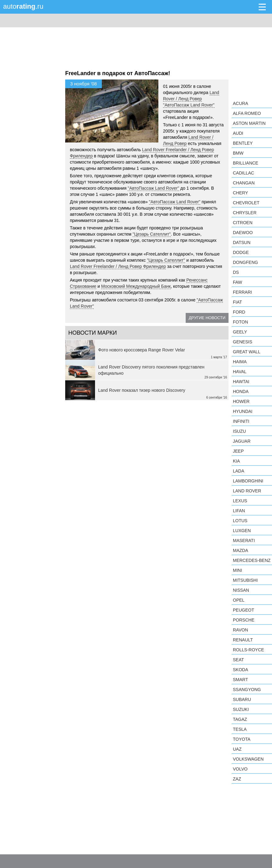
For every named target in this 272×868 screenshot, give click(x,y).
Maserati (244, 540)
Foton (240, 322)
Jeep (238, 451)
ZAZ (237, 779)
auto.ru (23, 6)
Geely (240, 332)
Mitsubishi (245, 580)
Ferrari (242, 292)
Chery (240, 193)
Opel (239, 600)
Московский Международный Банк (136, 286)
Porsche (244, 620)
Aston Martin (249, 123)
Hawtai (241, 382)
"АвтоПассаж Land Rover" (189, 105)
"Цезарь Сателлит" (152, 234)
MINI (238, 570)
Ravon (240, 630)
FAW (238, 282)
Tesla (240, 729)
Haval (240, 372)
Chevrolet (246, 203)
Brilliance (246, 163)
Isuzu (239, 431)
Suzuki (241, 709)
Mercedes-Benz (252, 560)
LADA (239, 471)
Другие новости (207, 318)
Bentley (243, 143)
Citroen (243, 223)
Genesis (243, 342)
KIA (236, 461)
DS (236, 272)
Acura (240, 103)
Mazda (240, 550)
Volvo (240, 769)
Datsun (242, 242)
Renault (243, 640)
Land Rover (247, 491)
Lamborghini (248, 481)
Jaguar (242, 441)
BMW (238, 153)
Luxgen (242, 531)
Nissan (241, 590)
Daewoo (243, 233)
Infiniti (241, 421)
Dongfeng (245, 262)
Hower (241, 401)
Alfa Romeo (247, 113)
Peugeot (243, 610)
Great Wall (247, 352)
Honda (241, 391)
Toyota (242, 739)
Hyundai (243, 411)
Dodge (241, 252)
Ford (239, 312)
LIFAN (239, 511)
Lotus (240, 521)
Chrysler (245, 213)
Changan (244, 183)
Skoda (240, 670)
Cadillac (243, 173)
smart (240, 680)
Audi (238, 133)
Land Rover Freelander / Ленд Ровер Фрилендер (118, 266)
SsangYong (247, 689)
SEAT (238, 660)
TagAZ (240, 719)
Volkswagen (248, 759)
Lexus (240, 501)
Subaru (242, 699)
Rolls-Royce (248, 650)
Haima (240, 362)
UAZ (237, 749)
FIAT (237, 302)
